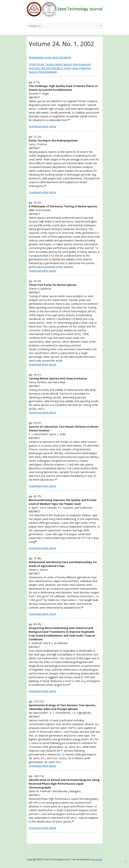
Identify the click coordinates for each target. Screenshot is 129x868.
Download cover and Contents (50, 57)
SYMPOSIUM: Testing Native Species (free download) (60, 64)
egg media (97, 859)
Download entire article (42, 126)
